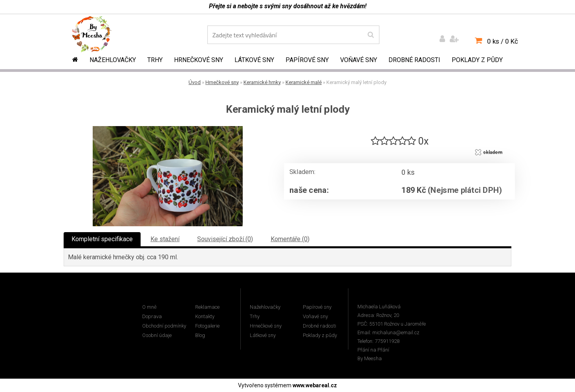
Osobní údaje (157, 335)
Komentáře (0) (290, 239)
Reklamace (207, 307)
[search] (371, 35)
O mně (149, 307)
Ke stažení (165, 239)
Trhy (155, 60)
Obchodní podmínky (164, 326)
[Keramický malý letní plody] (168, 129)
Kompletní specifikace (102, 239)
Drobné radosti (414, 60)
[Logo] (97, 36)
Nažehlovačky (113, 60)
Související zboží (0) (225, 239)
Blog (200, 335)
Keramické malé (304, 82)
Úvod (195, 82)
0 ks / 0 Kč (503, 41)
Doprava (152, 316)
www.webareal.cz (315, 385)
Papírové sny (307, 60)
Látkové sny (254, 60)
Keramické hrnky (262, 82)
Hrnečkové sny (199, 60)
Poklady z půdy (477, 60)
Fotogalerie (207, 326)
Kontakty (205, 316)
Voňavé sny (359, 60)
